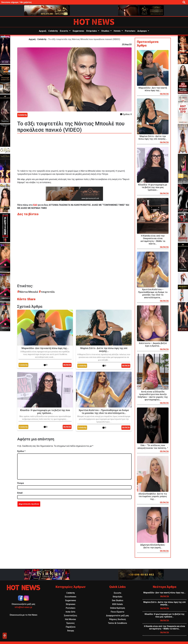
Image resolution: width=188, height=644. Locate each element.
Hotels (117, 31)
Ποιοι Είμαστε (118, 612)
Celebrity (53, 31)
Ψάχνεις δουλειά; (118, 619)
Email (20, 493)
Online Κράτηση (118, 608)
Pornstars (130, 31)
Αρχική (43, 31)
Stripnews (71, 604)
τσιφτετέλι (47, 292)
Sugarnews (78, 31)
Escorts (64, 31)
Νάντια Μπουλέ (28, 292)
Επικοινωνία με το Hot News (24, 615)
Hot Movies (70, 619)
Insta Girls (70, 612)
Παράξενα (71, 627)
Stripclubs (92, 31)
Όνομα (20, 483)
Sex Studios (118, 600)
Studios (106, 31)
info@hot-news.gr (23, 607)
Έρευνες (71, 623)
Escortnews (71, 597)
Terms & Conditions (118, 623)
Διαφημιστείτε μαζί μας (118, 616)
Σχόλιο (21, 451)
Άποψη (71, 631)
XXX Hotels (118, 604)
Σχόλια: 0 (126, 114)
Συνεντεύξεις (71, 616)
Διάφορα (142, 31)
